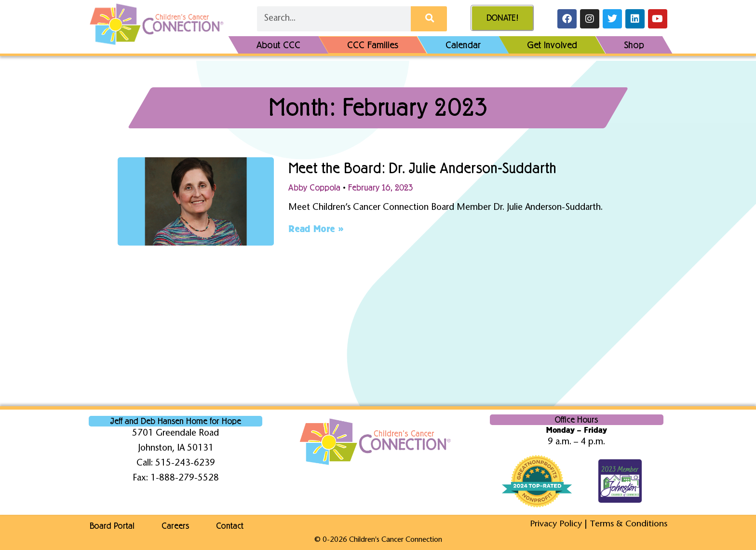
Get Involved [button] (552, 45)
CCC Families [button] (373, 45)
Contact (233, 526)
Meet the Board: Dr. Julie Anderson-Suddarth (432, 168)
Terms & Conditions (628, 524)
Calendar (463, 45)
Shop (634, 45)
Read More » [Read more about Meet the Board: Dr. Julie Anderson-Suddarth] (316, 229)
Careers (176, 526)
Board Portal (111, 526)
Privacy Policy (554, 524)
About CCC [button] (278, 45)
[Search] (429, 19)
